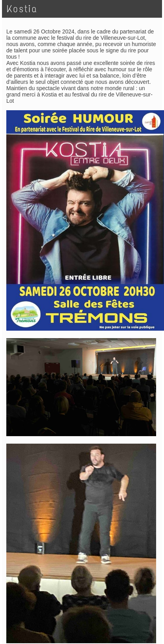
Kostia (22, 9)
